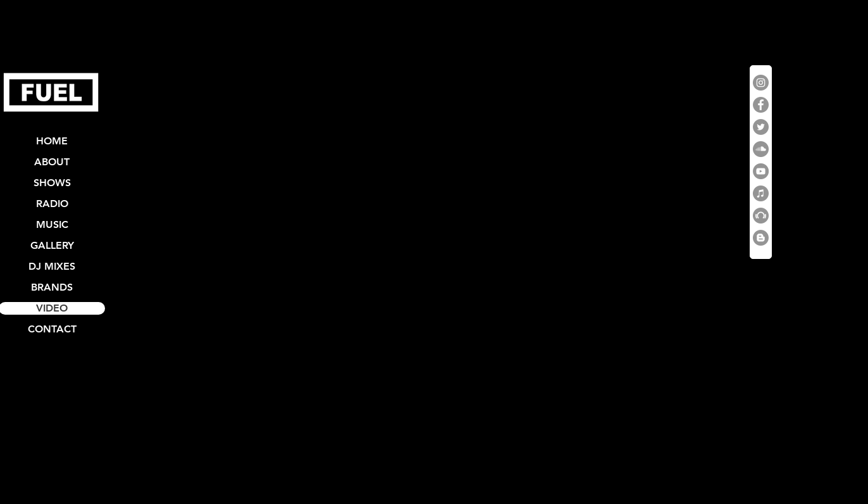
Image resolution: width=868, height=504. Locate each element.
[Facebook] (761, 105)
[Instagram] (761, 83)
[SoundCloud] (761, 149)
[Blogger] (761, 238)
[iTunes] (761, 193)
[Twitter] (761, 127)
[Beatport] (761, 216)
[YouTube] (761, 171)
